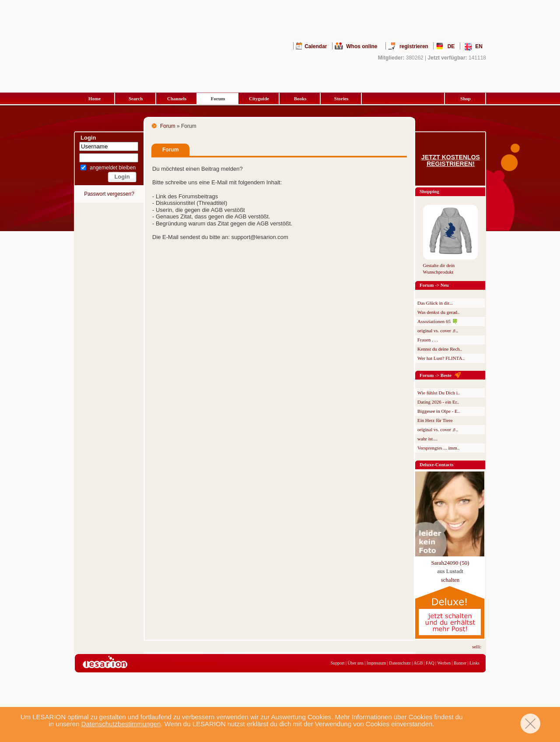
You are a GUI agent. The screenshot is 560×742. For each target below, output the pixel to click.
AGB (418, 663)
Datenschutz (400, 663)
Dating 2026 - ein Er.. (438, 402)
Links (474, 663)
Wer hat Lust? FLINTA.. (441, 358)
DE (451, 46)
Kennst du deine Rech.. (440, 349)
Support (338, 663)
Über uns (355, 663)
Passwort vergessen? (109, 194)
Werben (444, 663)
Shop (465, 98)
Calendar (316, 46)
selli (477, 647)
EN (479, 46)
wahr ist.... (427, 439)
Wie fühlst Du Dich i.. (439, 393)
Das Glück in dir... (435, 303)
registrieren (414, 46)
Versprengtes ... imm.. (438, 448)
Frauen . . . (428, 340)
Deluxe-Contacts (437, 464)
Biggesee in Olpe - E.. (439, 411)
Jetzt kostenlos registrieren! (451, 161)
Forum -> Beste (436, 375)
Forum (218, 98)
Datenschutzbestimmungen (121, 724)
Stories (341, 98)
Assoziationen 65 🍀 (438, 321)
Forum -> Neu (434, 285)
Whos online (362, 46)
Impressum (376, 663)
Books (300, 98)
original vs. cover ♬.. (438, 331)
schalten (450, 580)
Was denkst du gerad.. (439, 312)
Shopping (429, 191)
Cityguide (259, 98)
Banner (460, 663)
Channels (177, 98)
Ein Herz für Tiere (435, 420)
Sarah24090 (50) (450, 563)
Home (94, 98)
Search (136, 98)
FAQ (430, 663)
